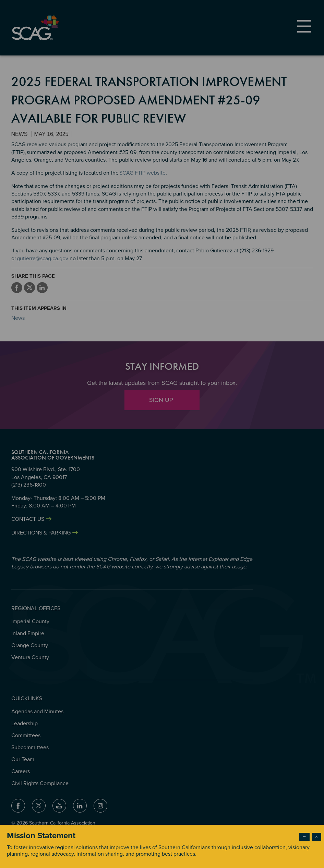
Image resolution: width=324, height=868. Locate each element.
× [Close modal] (316, 837)
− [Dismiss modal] (304, 837)
